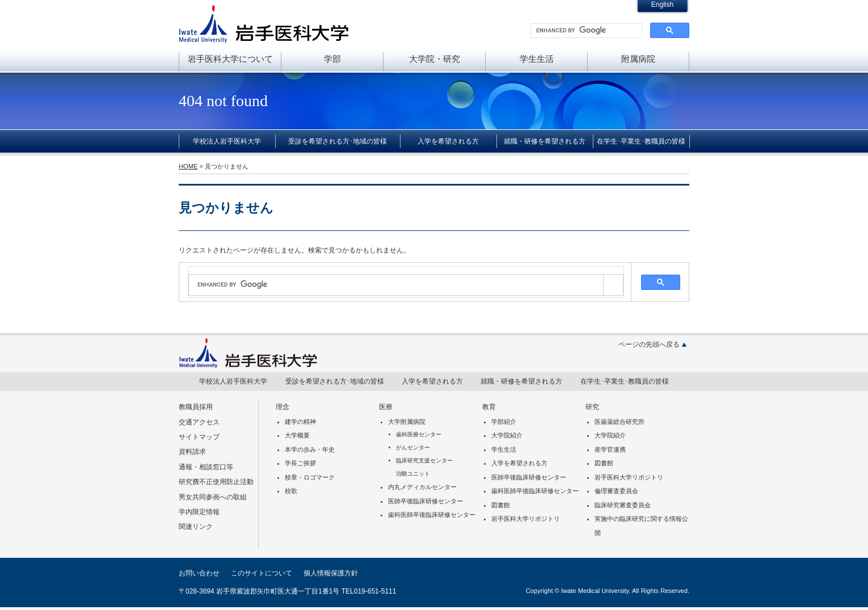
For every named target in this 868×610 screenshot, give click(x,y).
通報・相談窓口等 (206, 467)
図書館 (501, 505)
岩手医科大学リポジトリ (526, 519)
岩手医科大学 (264, 24)
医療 (386, 407)
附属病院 (638, 59)
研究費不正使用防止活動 (216, 482)
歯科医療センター (419, 434)
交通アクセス (199, 422)
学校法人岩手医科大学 (227, 141)
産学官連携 (610, 449)
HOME (188, 166)
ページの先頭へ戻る (649, 344)
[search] (585, 31)
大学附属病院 (407, 422)
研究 (592, 407)
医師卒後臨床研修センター (425, 501)
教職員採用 (196, 407)
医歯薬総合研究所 (620, 422)
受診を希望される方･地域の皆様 (338, 141)
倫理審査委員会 (616, 491)
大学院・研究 (435, 59)
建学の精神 (300, 422)
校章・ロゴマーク (310, 477)
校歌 (291, 491)
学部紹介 (504, 422)
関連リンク (196, 527)
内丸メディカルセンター (422, 487)
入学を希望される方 (448, 141)
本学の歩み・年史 (310, 449)
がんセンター (413, 447)
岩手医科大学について (230, 59)
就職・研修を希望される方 (545, 141)
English (662, 5)
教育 (489, 407)
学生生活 (537, 59)
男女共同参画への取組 (213, 497)
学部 (332, 59)
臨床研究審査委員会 (623, 505)
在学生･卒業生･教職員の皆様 (641, 141)
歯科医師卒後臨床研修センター (432, 515)
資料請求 (192, 452)
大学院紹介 (507, 435)
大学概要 (297, 435)
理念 (283, 407)
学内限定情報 (199, 512)
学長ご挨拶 (300, 463)
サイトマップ (199, 437)
